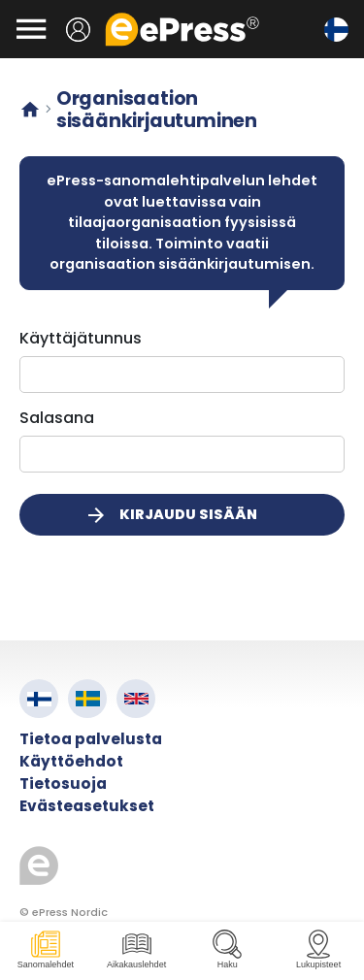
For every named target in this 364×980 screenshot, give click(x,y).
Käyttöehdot (71, 761)
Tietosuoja (63, 784)
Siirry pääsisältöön (10, 10)
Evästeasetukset (87, 806)
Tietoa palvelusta (91, 739)
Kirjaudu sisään (171, 515)
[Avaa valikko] (31, 29)
